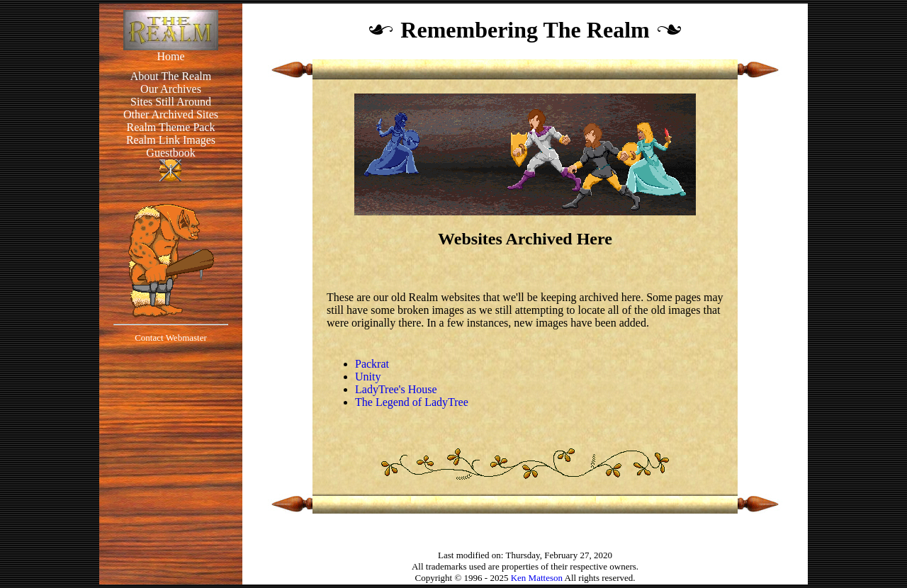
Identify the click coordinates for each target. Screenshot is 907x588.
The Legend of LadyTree (412, 402)
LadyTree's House (396, 389)
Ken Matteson (537, 578)
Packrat (372, 364)
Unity (368, 377)
